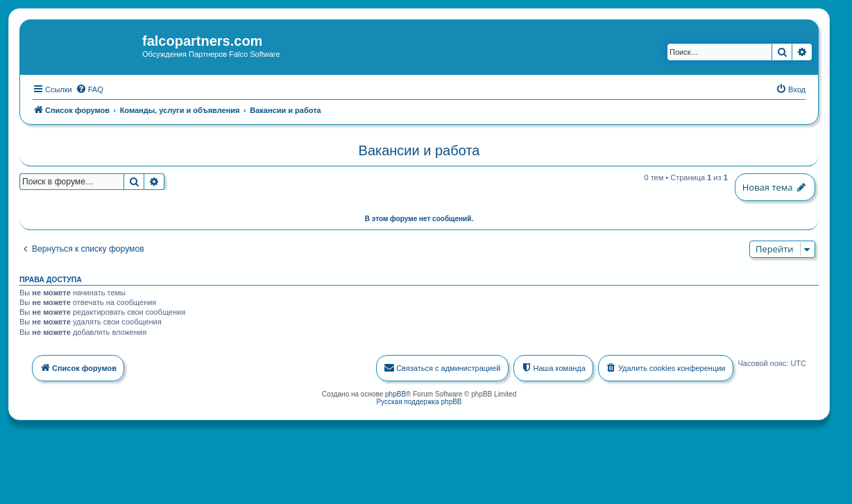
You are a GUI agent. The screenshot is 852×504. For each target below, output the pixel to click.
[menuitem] (90, 87)
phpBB (395, 392)
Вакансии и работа (419, 149)
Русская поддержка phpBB (419, 400)
